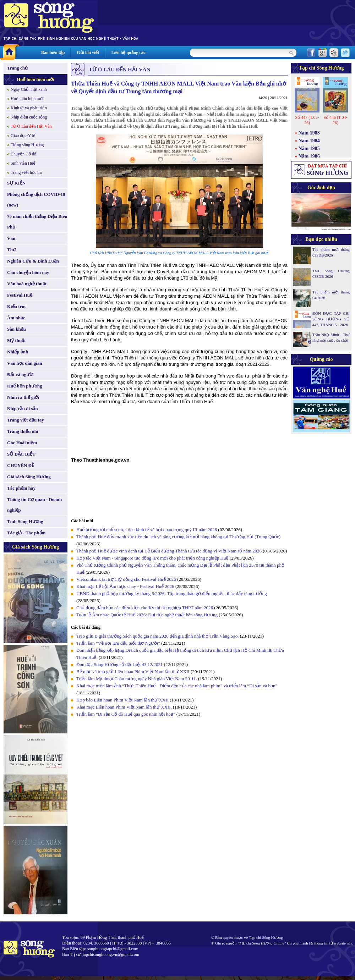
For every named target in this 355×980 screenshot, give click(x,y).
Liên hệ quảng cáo (128, 53)
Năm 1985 (309, 148)
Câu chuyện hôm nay (28, 272)
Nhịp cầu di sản (23, 409)
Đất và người (20, 375)
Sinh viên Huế (23, 163)
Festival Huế (20, 295)
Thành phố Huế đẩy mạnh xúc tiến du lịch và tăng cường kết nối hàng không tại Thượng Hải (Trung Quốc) (178, 537)
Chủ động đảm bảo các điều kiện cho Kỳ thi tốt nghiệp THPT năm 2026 (145, 608)
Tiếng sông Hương (27, 145)
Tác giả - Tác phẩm (26, 533)
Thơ (11, 250)
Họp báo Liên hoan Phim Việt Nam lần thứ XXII (122, 700)
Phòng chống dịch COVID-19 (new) (36, 200)
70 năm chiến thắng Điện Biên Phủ (37, 222)
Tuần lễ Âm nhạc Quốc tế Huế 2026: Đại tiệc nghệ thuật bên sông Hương (147, 615)
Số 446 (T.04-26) (335, 120)
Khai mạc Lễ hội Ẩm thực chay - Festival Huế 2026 (125, 586)
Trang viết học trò (26, 172)
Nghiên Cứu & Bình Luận (33, 261)
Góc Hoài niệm (22, 443)
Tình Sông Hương (25, 521)
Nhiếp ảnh (18, 352)
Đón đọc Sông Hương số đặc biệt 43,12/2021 (119, 664)
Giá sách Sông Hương (29, 477)
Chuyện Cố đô (23, 154)
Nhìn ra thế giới (23, 397)
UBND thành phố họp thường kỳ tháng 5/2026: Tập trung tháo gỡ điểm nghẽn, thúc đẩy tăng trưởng (171, 593)
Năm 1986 (309, 156)
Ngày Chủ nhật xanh (29, 89)
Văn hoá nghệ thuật (27, 284)
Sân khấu (17, 329)
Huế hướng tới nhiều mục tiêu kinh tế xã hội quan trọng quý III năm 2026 (147, 530)
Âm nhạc (16, 318)
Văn (11, 238)
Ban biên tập (53, 53)
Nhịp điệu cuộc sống (29, 117)
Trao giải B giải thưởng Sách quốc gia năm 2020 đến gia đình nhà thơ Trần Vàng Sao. (158, 636)
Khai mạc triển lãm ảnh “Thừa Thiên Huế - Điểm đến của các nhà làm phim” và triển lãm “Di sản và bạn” (177, 686)
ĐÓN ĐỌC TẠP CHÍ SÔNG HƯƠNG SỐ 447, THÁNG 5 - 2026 (331, 319)
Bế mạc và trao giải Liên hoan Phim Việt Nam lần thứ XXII (133, 671)
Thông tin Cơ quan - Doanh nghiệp (34, 505)
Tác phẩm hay (21, 488)
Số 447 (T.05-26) (307, 120)
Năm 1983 (309, 133)
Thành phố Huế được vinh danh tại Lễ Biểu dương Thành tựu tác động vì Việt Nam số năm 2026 (169, 551)
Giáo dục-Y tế (23, 136)
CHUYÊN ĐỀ (21, 465)
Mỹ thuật (17, 340)
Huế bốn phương (25, 386)
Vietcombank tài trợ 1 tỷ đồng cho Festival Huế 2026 (126, 579)
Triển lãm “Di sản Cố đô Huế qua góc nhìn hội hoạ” (126, 714)
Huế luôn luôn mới (35, 79)
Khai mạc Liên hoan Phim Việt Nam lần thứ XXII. (124, 707)
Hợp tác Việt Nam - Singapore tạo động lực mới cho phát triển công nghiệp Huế (152, 558)
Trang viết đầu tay (26, 420)
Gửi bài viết (88, 53)
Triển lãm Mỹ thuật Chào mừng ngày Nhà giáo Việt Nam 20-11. (137, 679)
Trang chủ (17, 68)
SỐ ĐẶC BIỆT (21, 454)
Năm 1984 (309, 141)
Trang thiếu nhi (23, 431)
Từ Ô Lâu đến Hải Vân (31, 126)
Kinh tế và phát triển (29, 108)
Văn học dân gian (25, 363)
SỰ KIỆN (16, 183)
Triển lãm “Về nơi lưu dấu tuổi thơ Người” (118, 643)
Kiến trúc (17, 306)
